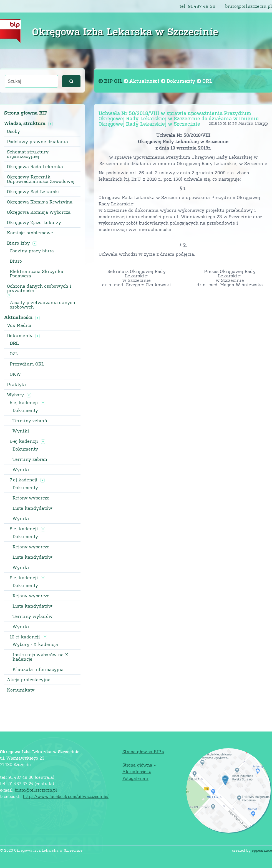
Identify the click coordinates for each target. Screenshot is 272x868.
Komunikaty (21, 690)
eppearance (262, 850)
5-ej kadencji (24, 402)
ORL (14, 343)
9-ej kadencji (24, 578)
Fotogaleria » (135, 778)
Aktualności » (137, 771)
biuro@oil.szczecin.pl (249, 6)
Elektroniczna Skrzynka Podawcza (36, 273)
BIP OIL (111, 81)
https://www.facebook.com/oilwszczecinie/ (66, 796)
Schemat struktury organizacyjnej (28, 154)
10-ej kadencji (25, 637)
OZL (14, 354)
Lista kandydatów (32, 508)
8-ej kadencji (24, 529)
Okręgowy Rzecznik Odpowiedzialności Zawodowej (41, 179)
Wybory (15, 395)
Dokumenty (20, 335)
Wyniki (21, 431)
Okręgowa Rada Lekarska (35, 166)
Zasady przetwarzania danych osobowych (42, 305)
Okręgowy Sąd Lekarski (33, 191)
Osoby (13, 131)
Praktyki (17, 384)
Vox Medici (19, 325)
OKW (15, 374)
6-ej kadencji (24, 441)
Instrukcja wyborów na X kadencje (40, 657)
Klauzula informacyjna (38, 669)
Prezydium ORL (27, 364)
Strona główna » (139, 765)
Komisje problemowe (30, 233)
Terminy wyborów (32, 616)
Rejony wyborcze (31, 498)
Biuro (16, 261)
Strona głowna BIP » (143, 751)
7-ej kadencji (24, 480)
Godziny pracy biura (32, 251)
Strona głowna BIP (26, 113)
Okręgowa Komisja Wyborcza (39, 212)
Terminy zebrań (30, 421)
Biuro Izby (18, 243)
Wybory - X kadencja (35, 644)
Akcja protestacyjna (29, 680)
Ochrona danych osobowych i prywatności (39, 288)
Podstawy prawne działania (37, 141)
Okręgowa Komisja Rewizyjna (40, 202)
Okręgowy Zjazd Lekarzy (34, 222)
